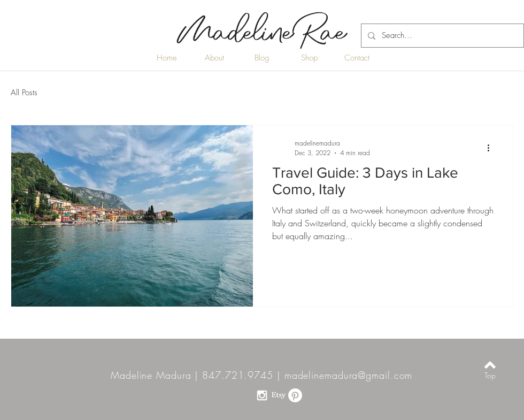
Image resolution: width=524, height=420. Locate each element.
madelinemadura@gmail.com (349, 375)
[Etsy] (279, 395)
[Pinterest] (295, 395)
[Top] (490, 376)
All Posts (24, 93)
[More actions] (492, 148)
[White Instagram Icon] (262, 395)
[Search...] (441, 36)
